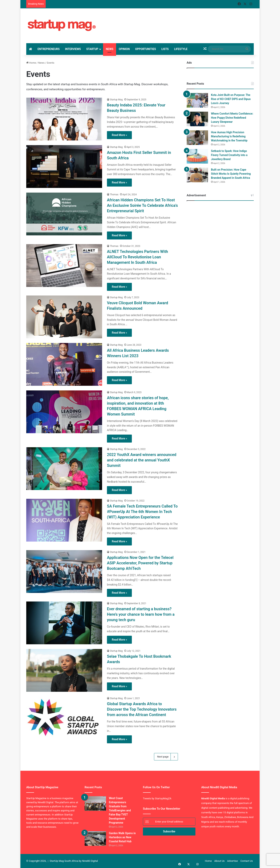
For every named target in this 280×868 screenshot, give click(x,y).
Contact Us (247, 861)
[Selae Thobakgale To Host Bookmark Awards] (64, 670)
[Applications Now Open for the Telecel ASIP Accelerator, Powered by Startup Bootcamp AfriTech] (64, 572)
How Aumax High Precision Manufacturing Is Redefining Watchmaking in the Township (229, 136)
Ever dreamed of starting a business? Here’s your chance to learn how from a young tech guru (141, 614)
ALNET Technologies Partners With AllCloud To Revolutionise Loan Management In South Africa (137, 257)
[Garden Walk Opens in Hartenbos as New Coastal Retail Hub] (95, 839)
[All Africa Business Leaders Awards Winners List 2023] (64, 364)
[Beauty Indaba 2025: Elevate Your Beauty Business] (64, 119)
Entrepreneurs (49, 49)
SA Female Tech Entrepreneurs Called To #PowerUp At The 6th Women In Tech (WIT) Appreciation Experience (142, 512)
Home (31, 63)
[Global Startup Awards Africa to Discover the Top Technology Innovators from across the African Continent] (64, 718)
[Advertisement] (175, 21)
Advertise (232, 861)
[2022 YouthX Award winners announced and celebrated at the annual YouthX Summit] (64, 469)
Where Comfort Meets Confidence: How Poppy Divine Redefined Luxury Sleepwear (232, 118)
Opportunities (146, 49)
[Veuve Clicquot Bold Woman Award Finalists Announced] (64, 317)
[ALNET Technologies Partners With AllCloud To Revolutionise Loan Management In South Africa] (64, 266)
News (110, 49)
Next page (166, 757)
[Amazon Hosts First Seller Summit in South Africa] (64, 167)
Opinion (124, 49)
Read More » (119, 135)
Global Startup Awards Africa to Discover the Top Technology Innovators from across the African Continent (142, 709)
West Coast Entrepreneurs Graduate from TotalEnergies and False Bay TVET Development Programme (120, 810)
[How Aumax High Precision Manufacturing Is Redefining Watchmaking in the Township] (197, 138)
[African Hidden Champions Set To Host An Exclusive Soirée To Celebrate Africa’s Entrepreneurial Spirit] (64, 214)
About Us (219, 861)
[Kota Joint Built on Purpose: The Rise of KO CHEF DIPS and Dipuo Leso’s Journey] (197, 100)
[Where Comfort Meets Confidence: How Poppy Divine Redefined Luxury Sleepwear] (197, 119)
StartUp (92, 49)
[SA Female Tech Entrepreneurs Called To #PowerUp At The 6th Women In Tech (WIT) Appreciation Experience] (64, 520)
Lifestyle (181, 49)
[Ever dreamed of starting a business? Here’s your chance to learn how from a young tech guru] (64, 623)
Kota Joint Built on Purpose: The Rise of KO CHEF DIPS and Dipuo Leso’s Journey (231, 99)
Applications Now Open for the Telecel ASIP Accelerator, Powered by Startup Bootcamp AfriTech (140, 563)
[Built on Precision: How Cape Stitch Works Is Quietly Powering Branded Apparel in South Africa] (197, 175)
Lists (165, 49)
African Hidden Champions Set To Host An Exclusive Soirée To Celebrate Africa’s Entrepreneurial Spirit (142, 205)
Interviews (73, 49)
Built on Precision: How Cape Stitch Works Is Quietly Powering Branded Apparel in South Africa (231, 174)
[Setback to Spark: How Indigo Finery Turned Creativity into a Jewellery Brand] (197, 156)
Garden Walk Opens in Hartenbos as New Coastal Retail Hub (122, 837)
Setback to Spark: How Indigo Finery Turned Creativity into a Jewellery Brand (229, 155)
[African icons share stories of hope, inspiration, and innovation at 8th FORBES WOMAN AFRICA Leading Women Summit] (64, 412)
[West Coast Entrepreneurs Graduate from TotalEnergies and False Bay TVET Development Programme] (95, 804)
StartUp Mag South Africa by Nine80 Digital (74, 861)
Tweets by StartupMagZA (157, 798)
